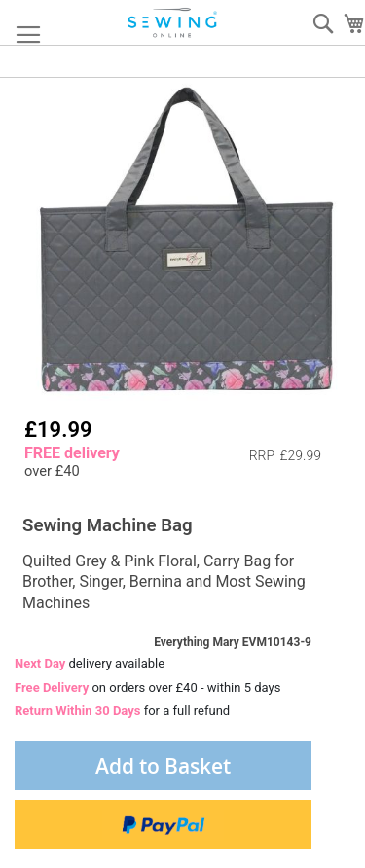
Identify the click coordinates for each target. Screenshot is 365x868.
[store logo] (173, 23)
